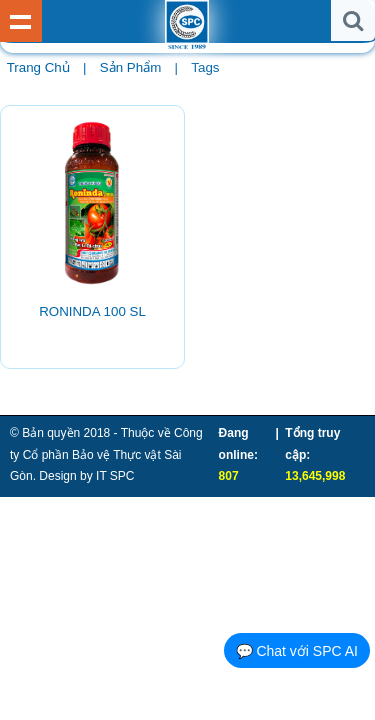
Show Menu (21, 21)
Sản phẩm (130, 67)
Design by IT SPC (86, 476)
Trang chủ (38, 67)
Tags (205, 67)
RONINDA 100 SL (92, 311)
